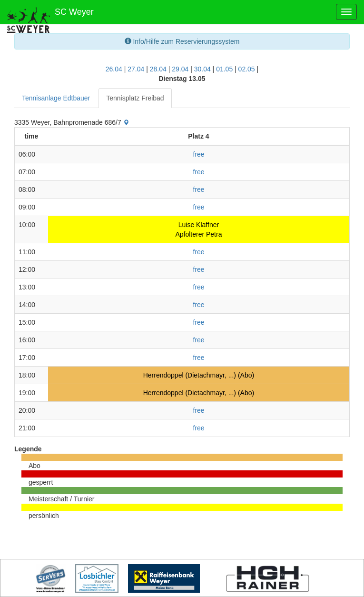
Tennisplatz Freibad (135, 98)
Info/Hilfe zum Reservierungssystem (182, 41)
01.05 (224, 69)
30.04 (202, 69)
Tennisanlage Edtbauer (56, 98)
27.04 (136, 69)
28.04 (158, 69)
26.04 (114, 69)
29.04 (180, 69)
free (198, 154)
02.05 (247, 69)
